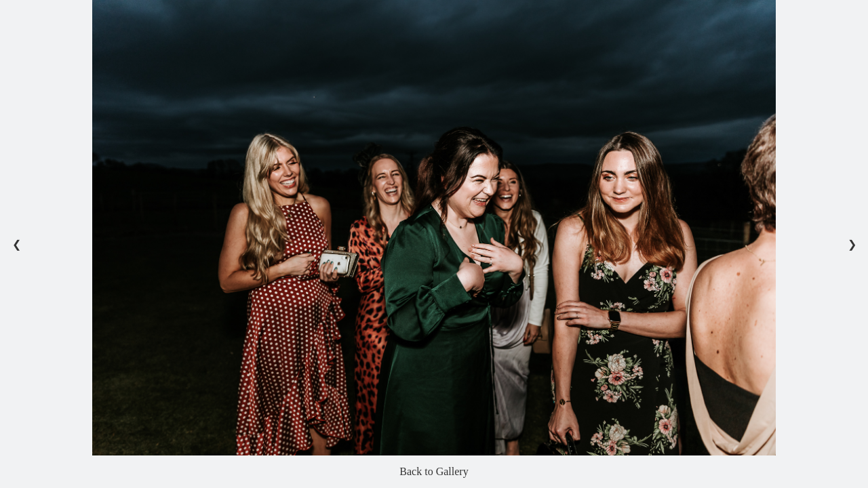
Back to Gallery (434, 471)
